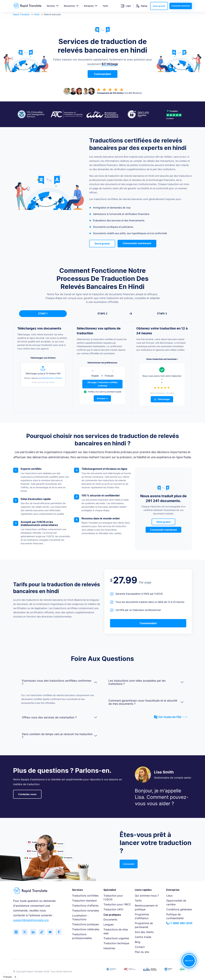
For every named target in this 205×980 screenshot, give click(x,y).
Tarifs (105, 6)
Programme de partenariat (144, 925)
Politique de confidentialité (175, 916)
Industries (109, 948)
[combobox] (10, 977)
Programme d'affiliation (142, 916)
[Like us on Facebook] (60, 932)
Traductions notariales (86, 911)
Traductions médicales (86, 929)
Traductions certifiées (85, 896)
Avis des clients (144, 932)
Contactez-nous (27, 794)
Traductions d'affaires (85, 906)
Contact (140, 947)
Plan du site (142, 952)
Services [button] (51, 6)
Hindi (37, 14)
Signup (142, 6)
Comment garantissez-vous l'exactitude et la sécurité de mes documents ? (146, 702)
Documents (110, 919)
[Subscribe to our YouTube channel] (52, 932)
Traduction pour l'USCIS (113, 898)
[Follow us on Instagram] (16, 932)
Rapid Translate (21, 14)
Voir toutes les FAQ (171, 717)
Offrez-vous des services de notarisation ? (60, 717)
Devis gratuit (159, 6)
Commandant (102, 74)
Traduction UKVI (113, 909)
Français (8, 977)
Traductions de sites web (116, 931)
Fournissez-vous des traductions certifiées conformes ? (60, 682)
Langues (109, 924)
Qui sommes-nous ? (147, 896)
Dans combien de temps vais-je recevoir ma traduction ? (60, 736)
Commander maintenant (181, 6)
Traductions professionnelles (82, 936)
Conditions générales (179, 909)
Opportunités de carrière (176, 902)
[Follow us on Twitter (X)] (25, 932)
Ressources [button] (69, 6)
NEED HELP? (189, 961)
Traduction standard (84, 901)
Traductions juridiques (85, 924)
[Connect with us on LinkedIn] (34, 932)
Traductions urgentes (116, 938)
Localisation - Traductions (80, 917)
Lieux (169, 896)
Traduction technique (116, 943)
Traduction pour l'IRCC (117, 904)
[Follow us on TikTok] (43, 932)
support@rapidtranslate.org (31, 920)
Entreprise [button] (89, 6)
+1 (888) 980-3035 (179, 923)
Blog (138, 942)
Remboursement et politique (146, 907)
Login (126, 6)
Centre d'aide (143, 937)
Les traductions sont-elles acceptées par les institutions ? (146, 682)
